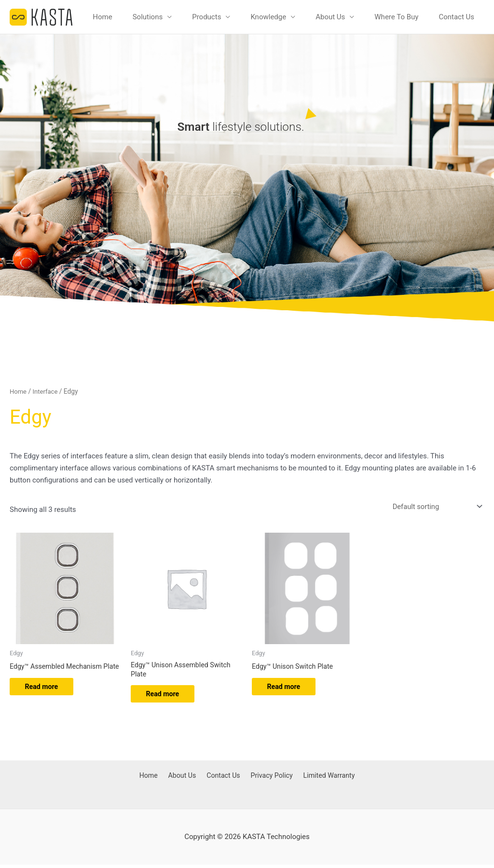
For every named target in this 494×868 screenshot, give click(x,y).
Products (206, 17)
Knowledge (268, 17)
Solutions (148, 17)
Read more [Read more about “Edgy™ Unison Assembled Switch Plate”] (168, 696)
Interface (47, 391)
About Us (330, 17)
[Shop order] (435, 507)
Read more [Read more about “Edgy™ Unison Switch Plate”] (289, 689)
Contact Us (456, 17)
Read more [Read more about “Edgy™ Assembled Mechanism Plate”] (47, 696)
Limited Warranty (326, 780)
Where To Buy (396, 17)
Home (102, 17)
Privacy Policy (269, 780)
